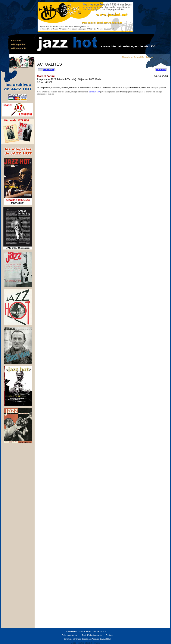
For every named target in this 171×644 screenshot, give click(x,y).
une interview (94, 92)
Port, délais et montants (92, 635)
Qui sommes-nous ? (70, 635)
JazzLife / (140, 57)
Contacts (109, 635)
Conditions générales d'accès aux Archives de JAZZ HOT (87, 639)
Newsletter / (128, 57)
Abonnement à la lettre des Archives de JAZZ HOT (87, 632)
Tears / (149, 57)
